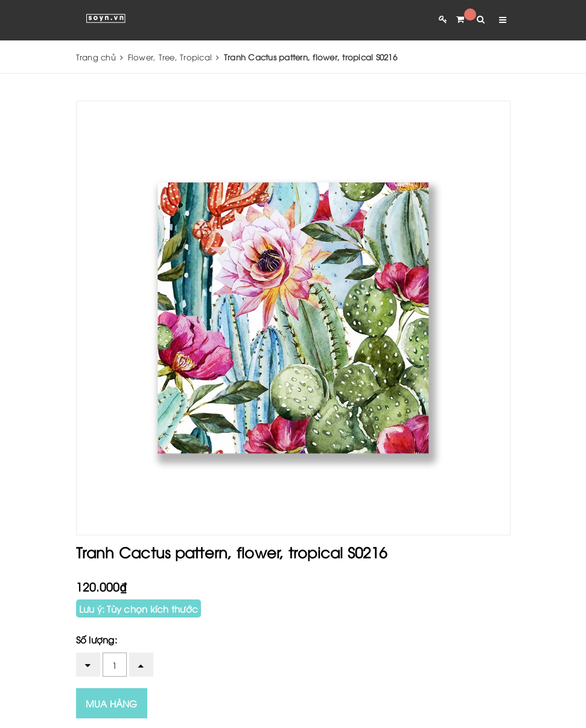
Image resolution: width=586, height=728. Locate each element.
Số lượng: (97, 639)
